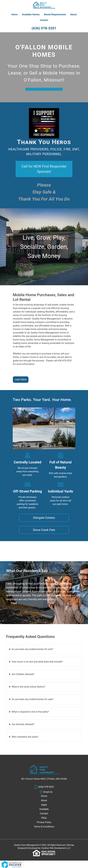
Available (44, 809)
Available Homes (31, 14)
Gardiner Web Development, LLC (56, 848)
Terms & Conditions (44, 827)
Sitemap (70, 845)
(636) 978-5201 (44, 787)
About (73, 14)
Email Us (46, 792)
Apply (44, 805)
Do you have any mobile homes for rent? (32, 649)
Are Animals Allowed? (23, 724)
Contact (44, 20)
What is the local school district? (28, 687)
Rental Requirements (55, 14)
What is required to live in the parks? (30, 712)
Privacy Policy (44, 822)
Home (15, 14)
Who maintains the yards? (25, 737)
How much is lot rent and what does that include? (37, 662)
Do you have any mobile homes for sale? (33, 699)
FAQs (44, 818)
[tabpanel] (44, 593)
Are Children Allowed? (23, 674)
